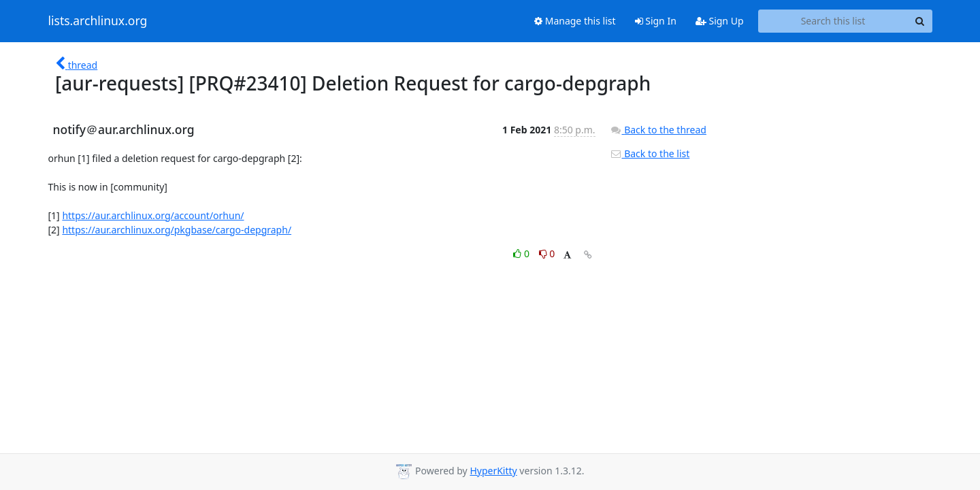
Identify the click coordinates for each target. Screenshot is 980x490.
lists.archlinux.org (98, 21)
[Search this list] (833, 21)
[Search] (920, 21)
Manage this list (575, 21)
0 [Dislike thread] (547, 254)
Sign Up (720, 21)
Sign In (656, 21)
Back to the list (650, 153)
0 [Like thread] (522, 254)
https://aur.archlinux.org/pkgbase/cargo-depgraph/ (177, 230)
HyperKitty (493, 471)
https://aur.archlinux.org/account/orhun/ (153, 215)
